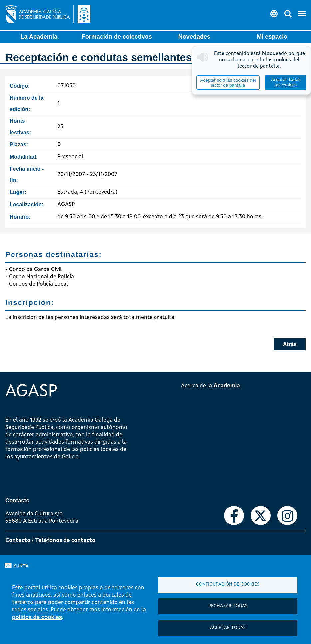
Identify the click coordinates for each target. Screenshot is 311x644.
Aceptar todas (228, 628)
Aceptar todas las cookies (286, 83)
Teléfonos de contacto (65, 540)
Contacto (18, 540)
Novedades (194, 37)
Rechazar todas (228, 606)
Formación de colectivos (117, 37)
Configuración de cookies (228, 584)
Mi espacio (272, 37)
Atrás (290, 344)
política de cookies (37, 617)
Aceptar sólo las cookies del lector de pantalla (228, 83)
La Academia (39, 37)
